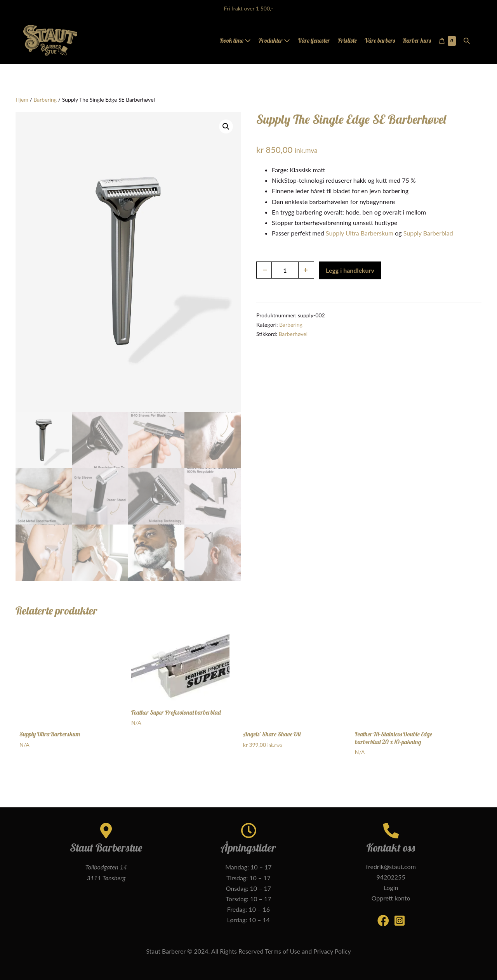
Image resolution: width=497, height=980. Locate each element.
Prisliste (347, 40)
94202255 (391, 877)
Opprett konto (391, 898)
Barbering (45, 100)
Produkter (274, 40)
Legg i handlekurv (350, 270)
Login (391, 887)
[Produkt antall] (285, 270)
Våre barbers (380, 40)
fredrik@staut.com (391, 867)
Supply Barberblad (428, 233)
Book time (235, 40)
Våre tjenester (314, 40)
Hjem (22, 100)
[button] (467, 41)
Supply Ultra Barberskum (360, 233)
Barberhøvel (293, 334)
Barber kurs (417, 40)
